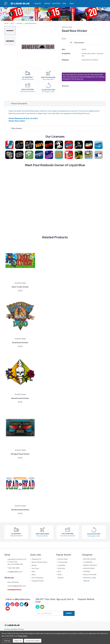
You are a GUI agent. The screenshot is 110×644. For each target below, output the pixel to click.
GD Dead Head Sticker (20, 510)
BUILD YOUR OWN (90, 575)
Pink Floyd (61, 569)
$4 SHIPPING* (28, 77)
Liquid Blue (61, 566)
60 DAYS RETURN (48, 90)
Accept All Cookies (33, 641)
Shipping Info (36, 559)
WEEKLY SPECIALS (90, 566)
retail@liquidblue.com (15, 572)
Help (65, 3)
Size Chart (56, 3)
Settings (7, 641)
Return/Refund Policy (39, 562)
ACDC (60, 575)
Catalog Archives (14, 590)
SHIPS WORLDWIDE (48, 77)
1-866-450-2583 (14, 568)
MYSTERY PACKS (90, 559)
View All (60, 578)
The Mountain (63, 562)
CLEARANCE (88, 562)
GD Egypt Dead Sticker (20, 454)
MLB (59, 572)
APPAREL (87, 572)
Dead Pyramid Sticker (20, 398)
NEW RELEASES (89, 569)
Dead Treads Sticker (20, 287)
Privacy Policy (23, 636)
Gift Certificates (37, 578)
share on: (65, 87)
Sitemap (21, 630)
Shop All (38, 3)
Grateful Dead (63, 559)
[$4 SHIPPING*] (28, 73)
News (73, 3)
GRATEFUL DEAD (90, 578)
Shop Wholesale (13, 582)
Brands (47, 3)
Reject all (18, 641)
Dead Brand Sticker (20, 343)
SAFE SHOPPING (28, 90)
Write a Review (80, 43)
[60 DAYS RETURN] (48, 85)
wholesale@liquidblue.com (17, 586)
